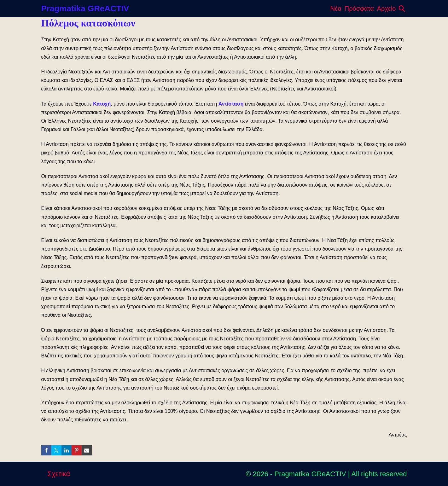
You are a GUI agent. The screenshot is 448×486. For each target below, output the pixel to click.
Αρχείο (387, 9)
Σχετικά (59, 474)
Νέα (336, 9)
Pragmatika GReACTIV (85, 9)
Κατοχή (102, 104)
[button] (402, 9)
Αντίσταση (231, 104)
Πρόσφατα (359, 9)
